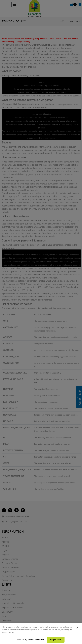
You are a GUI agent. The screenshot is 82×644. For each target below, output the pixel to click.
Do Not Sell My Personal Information (30, 640)
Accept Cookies (55, 640)
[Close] (77, 628)
